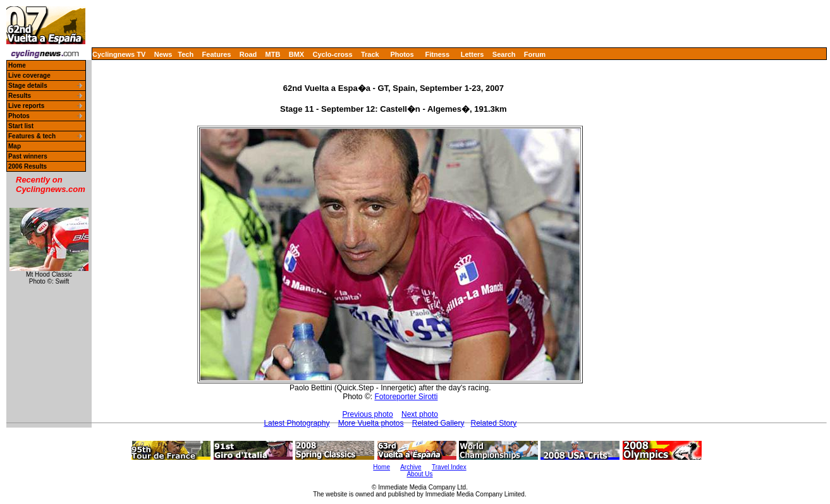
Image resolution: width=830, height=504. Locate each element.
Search (504, 54)
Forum (535, 54)
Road (248, 54)
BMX (296, 54)
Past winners (28, 156)
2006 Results (27, 166)
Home (17, 65)
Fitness (437, 54)
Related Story (494, 423)
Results (20, 96)
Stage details (28, 86)
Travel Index (449, 467)
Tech (186, 54)
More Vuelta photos (371, 423)
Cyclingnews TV (119, 54)
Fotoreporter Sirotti (406, 397)
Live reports (26, 106)
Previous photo (368, 414)
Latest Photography (296, 423)
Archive (411, 467)
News (163, 54)
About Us (419, 474)
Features (217, 54)
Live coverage (29, 75)
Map (15, 146)
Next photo (420, 414)
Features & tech (32, 136)
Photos (402, 54)
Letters (473, 54)
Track (370, 54)
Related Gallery (438, 423)
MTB (273, 54)
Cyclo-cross (333, 54)
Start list (21, 126)
